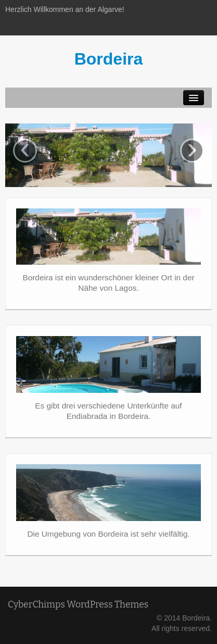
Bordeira (109, 59)
